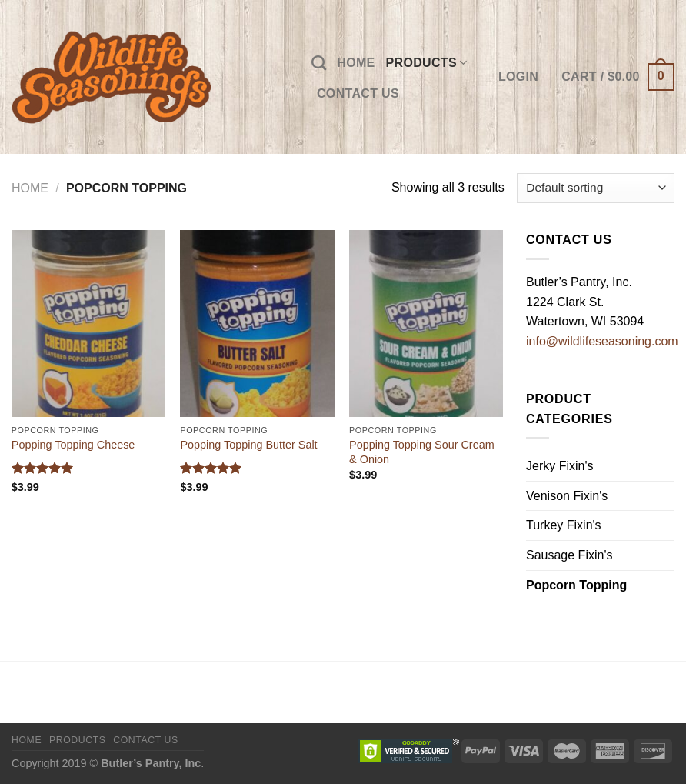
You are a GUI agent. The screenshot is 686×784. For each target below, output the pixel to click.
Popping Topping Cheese (73, 445)
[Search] (319, 63)
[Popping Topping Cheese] (88, 324)
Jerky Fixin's (560, 466)
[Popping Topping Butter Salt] (257, 324)
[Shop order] (596, 188)
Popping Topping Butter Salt (248, 445)
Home (356, 63)
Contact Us (358, 93)
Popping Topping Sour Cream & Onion (422, 452)
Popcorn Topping (576, 585)
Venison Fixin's (567, 496)
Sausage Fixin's (569, 555)
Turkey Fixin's (564, 525)
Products (427, 63)
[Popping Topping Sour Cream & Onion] (426, 324)
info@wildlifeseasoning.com (602, 341)
